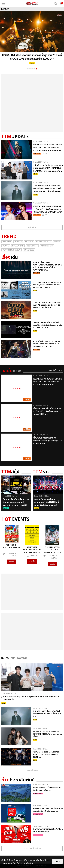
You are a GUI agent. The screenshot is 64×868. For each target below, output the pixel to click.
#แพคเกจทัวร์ (32, 246)
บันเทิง (5, 658)
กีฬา (13, 658)
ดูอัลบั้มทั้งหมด (55, 370)
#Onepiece (29, 250)
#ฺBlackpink (18, 246)
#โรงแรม (18, 242)
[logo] (32, 4)
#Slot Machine (44, 242)
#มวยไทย (29, 242)
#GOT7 (6, 246)
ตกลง (57, 861)
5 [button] (36, 69)
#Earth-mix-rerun (11, 250)
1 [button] (28, 69)
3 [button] (32, 69)
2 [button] (30, 69)
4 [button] (34, 69)
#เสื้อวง (57, 242)
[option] (32, 39)
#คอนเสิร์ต (7, 242)
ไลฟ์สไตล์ (22, 658)
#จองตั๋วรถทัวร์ (47, 246)
